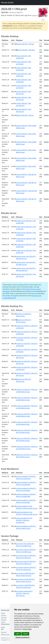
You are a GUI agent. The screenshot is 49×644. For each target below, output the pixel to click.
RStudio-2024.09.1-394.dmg (25, 50)
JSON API (4, 632)
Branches (4, 618)
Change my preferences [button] (22, 638)
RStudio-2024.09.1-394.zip (25, 115)
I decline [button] (25, 634)
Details (46, 44)
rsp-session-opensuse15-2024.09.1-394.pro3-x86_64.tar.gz (24, 593)
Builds (3, 613)
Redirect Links (5, 634)
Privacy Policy (27, 629)
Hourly (3, 622)
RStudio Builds (7, 3)
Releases (4, 620)
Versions (4, 615)
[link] (27, 629)
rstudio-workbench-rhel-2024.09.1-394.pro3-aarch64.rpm (24, 520)
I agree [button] (18, 634)
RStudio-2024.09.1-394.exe (25, 44)
